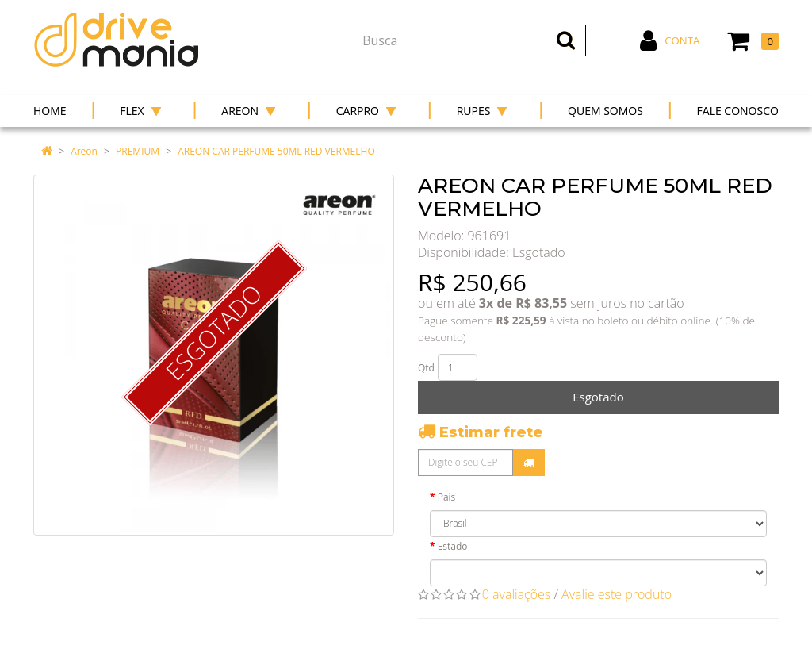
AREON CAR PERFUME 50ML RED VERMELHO (276, 151)
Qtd (426, 368)
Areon (84, 151)
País (447, 497)
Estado (453, 546)
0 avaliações (517, 594)
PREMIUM (138, 151)
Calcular (529, 463)
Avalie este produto (617, 594)
